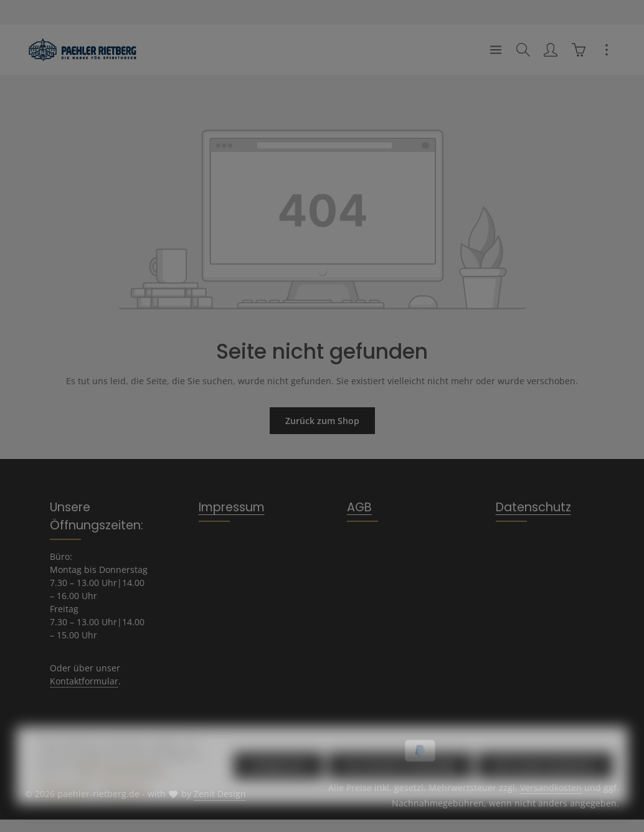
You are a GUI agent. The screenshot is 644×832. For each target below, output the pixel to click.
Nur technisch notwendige (400, 784)
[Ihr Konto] (551, 50)
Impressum (232, 507)
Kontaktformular (84, 681)
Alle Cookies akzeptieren (545, 784)
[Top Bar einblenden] (607, 50)
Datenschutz (533, 507)
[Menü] (496, 50)
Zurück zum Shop (322, 421)
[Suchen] (523, 50)
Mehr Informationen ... (122, 788)
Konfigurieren (278, 784)
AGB (359, 507)
